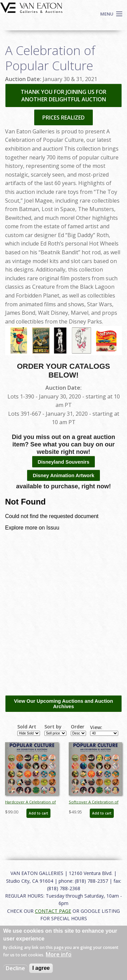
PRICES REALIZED (63, 118)
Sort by (53, 727)
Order (78, 727)
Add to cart (38, 813)
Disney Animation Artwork (64, 475)
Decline (15, 968)
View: (96, 727)
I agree (41, 968)
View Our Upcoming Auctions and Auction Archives (63, 704)
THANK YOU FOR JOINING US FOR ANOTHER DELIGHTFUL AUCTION (63, 96)
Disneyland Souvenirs (63, 462)
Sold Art (27, 727)
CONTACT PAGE (53, 911)
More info (59, 954)
